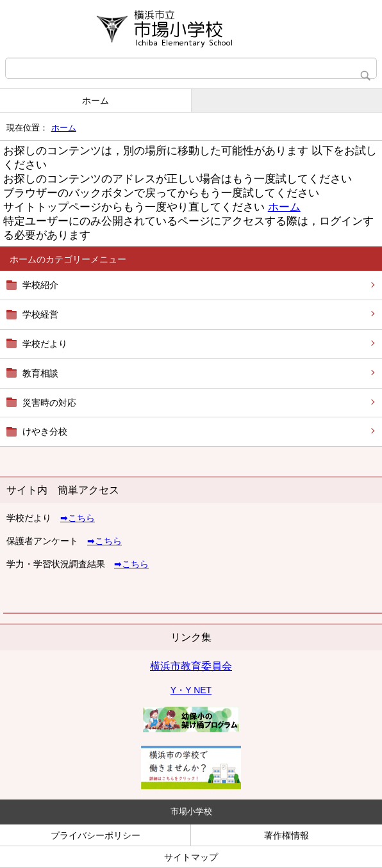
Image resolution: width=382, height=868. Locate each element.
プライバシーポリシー (95, 835)
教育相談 (40, 373)
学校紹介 (40, 285)
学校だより (45, 344)
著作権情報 (286, 835)
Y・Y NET (191, 690)
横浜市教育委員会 (191, 666)
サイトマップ (191, 857)
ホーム (95, 100)
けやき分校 (45, 431)
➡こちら (78, 518)
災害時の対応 (49, 403)
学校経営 (40, 314)
